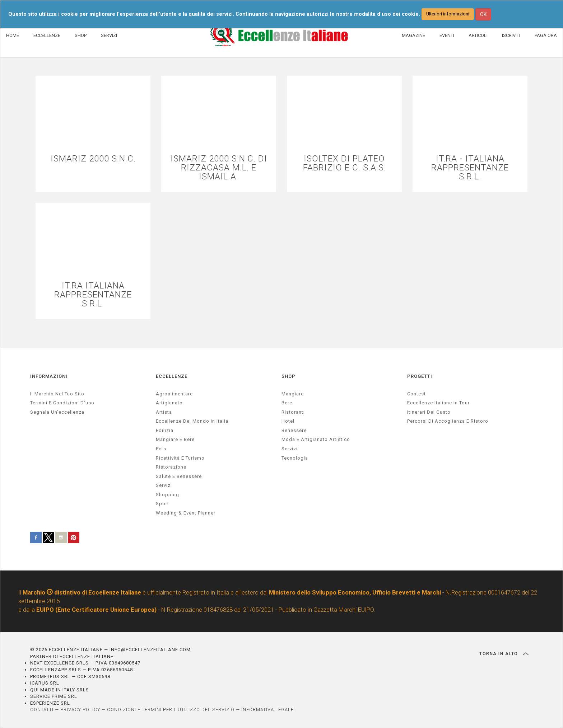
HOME (13, 35)
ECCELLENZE (47, 35)
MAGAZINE (413, 35)
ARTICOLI (478, 35)
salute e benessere (179, 476)
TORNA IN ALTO (504, 654)
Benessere (294, 430)
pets (161, 449)
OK (483, 14)
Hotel (288, 421)
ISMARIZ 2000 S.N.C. (93, 159)
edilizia (165, 430)
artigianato (169, 403)
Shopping (167, 495)
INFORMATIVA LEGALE (267, 710)
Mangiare (293, 394)
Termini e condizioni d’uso (62, 403)
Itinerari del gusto (429, 412)
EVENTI (447, 35)
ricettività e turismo (180, 458)
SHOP (81, 35)
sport (162, 504)
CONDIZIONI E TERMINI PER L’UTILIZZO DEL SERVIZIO (171, 710)
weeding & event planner (186, 513)
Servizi (290, 449)
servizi (164, 485)
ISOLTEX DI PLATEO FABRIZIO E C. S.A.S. (345, 163)
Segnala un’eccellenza (57, 412)
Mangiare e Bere (175, 439)
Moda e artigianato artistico (316, 439)
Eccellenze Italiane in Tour (438, 403)
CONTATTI (42, 710)
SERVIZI (109, 35)
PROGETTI (420, 376)
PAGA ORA (546, 35)
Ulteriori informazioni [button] (448, 14)
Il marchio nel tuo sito (57, 394)
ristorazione (171, 467)
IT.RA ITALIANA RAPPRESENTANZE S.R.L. (93, 295)
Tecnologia (295, 458)
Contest (417, 394)
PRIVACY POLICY (80, 710)
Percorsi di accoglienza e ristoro (448, 421)
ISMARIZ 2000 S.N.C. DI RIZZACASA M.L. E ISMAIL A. (219, 168)
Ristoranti (293, 412)
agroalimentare (174, 394)
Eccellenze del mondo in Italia (192, 421)
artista (164, 412)
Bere (287, 403)
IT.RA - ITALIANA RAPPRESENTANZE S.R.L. (470, 168)
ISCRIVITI (511, 35)
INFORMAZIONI (49, 376)
